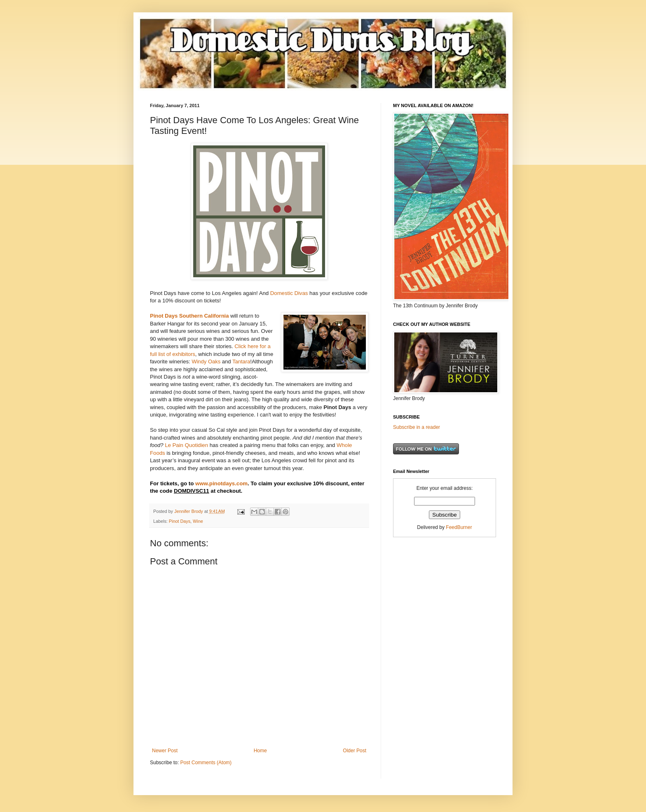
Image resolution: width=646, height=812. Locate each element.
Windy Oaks (206, 362)
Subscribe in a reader (417, 427)
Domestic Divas (289, 293)
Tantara (241, 362)
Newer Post (165, 751)
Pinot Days (180, 521)
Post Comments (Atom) (206, 763)
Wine (198, 521)
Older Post (355, 751)
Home (260, 751)
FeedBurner (459, 527)
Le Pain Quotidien (186, 445)
